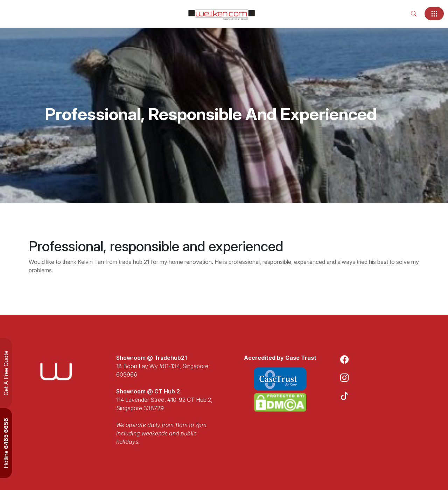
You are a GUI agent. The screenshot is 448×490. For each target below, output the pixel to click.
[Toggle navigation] (434, 14)
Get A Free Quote (6, 373)
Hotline (6, 443)
